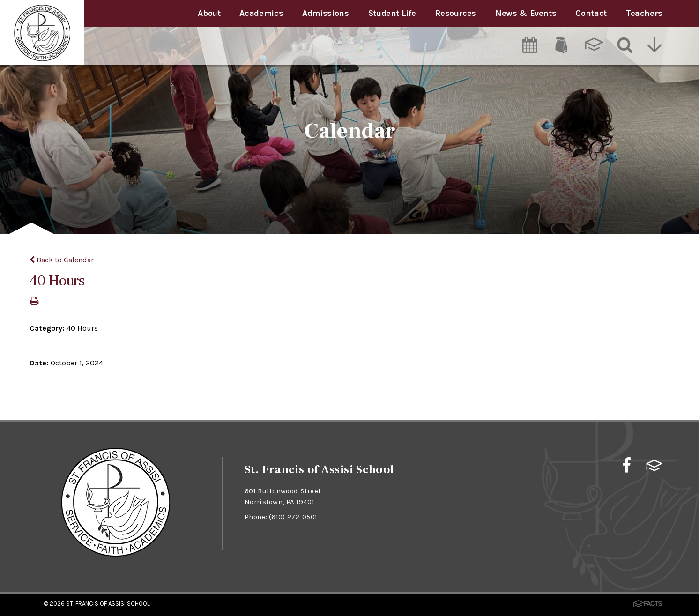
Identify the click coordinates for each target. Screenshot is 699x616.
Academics (261, 13)
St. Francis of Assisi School (108, 604)
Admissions (325, 13)
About (209, 13)
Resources (455, 13)
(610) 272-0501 (293, 517)
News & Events (526, 13)
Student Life (392, 13)
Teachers (644, 13)
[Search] (625, 45)
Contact (591, 13)
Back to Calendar (62, 260)
